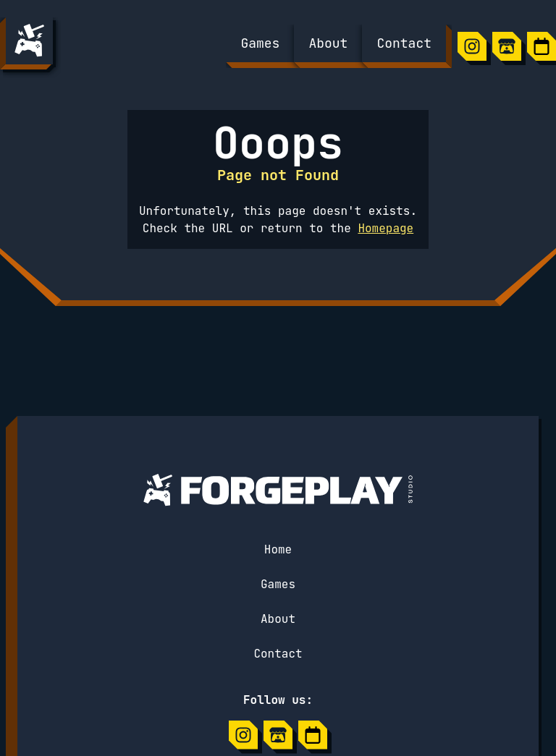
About (278, 619)
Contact (278, 654)
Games (278, 584)
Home (278, 549)
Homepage (386, 228)
